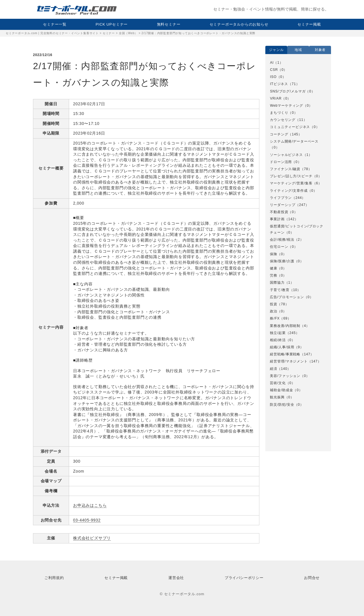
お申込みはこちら (90, 505)
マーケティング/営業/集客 (291, 183)
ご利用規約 (54, 578)
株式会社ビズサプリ (92, 538)
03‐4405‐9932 (87, 520)
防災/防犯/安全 (282, 405)
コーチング (279, 134)
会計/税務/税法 (282, 240)
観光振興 (277, 397)
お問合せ (312, 578)
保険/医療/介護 (282, 261)
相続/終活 (278, 340)
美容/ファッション (285, 376)
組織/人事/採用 (282, 347)
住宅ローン (279, 247)
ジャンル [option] (276, 50)
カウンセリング (283, 120)
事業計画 (277, 219)
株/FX (275, 318)
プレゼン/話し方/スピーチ (291, 176)
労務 (274, 275)
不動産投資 (279, 212)
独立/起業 (278, 333)
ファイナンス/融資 (285, 169)
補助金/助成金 (281, 390)
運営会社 (176, 578)
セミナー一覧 (55, 24)
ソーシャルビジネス (286, 155)
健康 (274, 268)
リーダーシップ (283, 205)
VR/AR (276, 98)
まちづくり (279, 113)
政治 (274, 311)
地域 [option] (298, 50)
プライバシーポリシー (244, 578)
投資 (274, 304)
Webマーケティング (286, 106)
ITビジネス (279, 84)
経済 (274, 369)
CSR (274, 70)
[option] (298, 234)
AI (272, 63)
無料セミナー (169, 24)
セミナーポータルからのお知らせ (239, 24)
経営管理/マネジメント (289, 361)
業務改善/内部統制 (285, 326)
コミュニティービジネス (290, 127)
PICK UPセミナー (112, 24)
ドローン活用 (281, 162)
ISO (273, 77)
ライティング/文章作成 (289, 191)
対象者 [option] (320, 50)
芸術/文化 (278, 383)
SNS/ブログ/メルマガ (288, 91)
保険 (274, 254)
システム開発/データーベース (294, 141)
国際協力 (277, 283)
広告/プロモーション (287, 297)
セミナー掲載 (309, 24)
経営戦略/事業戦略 (285, 354)
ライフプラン (281, 198)
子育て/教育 (280, 290)
